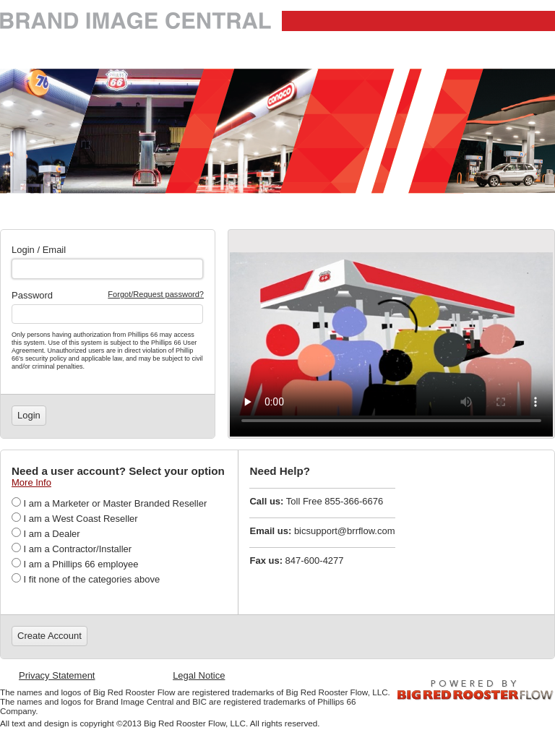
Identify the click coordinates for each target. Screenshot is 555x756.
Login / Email (39, 250)
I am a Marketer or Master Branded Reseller (109, 503)
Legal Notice (199, 675)
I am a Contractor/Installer (72, 549)
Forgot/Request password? (156, 294)
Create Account (50, 636)
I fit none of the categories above (86, 579)
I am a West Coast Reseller (75, 519)
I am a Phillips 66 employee (75, 564)
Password (32, 295)
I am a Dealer (46, 534)
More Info (31, 482)
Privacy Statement (57, 675)
